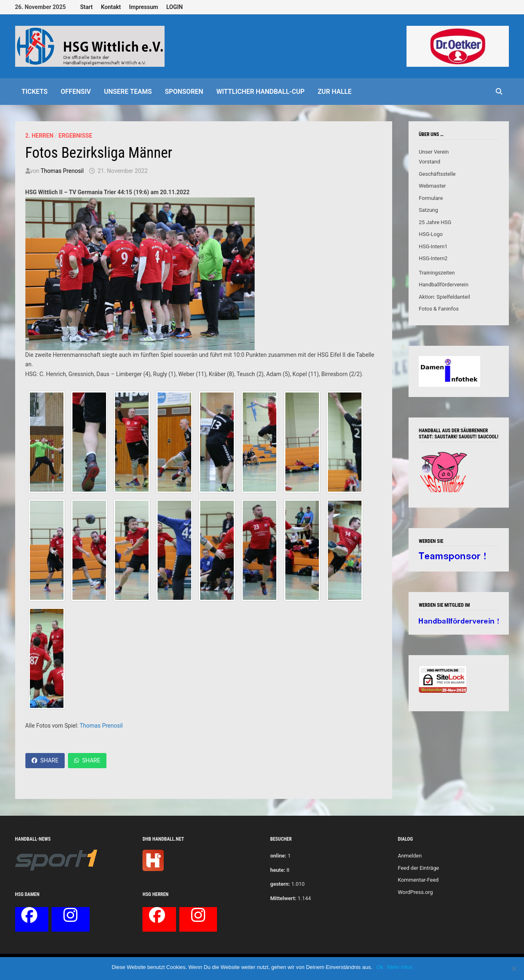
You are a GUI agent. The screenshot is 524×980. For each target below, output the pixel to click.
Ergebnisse (75, 136)
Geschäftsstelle (437, 174)
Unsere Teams (128, 92)
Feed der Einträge (419, 868)
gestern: (280, 884)
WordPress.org (416, 892)
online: (278, 856)
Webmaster (432, 186)
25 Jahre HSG (435, 222)
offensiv (76, 92)
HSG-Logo (431, 234)
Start (87, 7)
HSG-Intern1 (433, 246)
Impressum (143, 7)
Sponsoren (184, 92)
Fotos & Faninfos (439, 309)
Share (45, 760)
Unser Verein (434, 152)
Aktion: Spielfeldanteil (444, 297)
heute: (278, 870)
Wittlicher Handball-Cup (260, 92)
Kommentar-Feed (418, 880)
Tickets (35, 92)
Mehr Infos (400, 967)
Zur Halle (335, 92)
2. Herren (40, 136)
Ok (380, 967)
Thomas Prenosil (62, 171)
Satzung (428, 210)
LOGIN (174, 7)
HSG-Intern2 (433, 258)
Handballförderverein (444, 285)
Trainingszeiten (437, 273)
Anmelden (410, 856)
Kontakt (111, 7)
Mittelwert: (283, 898)
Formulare (431, 198)
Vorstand (429, 162)
